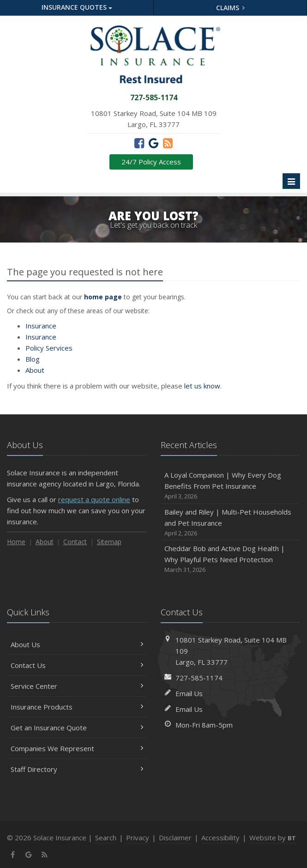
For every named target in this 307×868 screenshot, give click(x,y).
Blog (33, 359)
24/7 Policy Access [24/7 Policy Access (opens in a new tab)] (151, 162)
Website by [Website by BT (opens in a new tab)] (273, 838)
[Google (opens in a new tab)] (153, 143)
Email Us (189, 693)
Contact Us (77, 665)
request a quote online (94, 499)
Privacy (138, 838)
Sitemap (109, 542)
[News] (168, 143)
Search (106, 838)
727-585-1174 (199, 678)
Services (49, 348)
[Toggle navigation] (291, 181)
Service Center (77, 686)
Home (16, 542)
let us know (202, 386)
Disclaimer (175, 838)
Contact (75, 542)
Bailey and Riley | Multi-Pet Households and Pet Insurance (231, 523)
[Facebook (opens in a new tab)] (139, 143)
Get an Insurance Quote (77, 728)
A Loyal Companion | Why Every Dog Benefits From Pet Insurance (231, 486)
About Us (77, 644)
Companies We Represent (77, 748)
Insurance (41, 326)
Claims (231, 8)
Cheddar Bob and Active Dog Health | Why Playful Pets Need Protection (231, 559)
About (35, 370)
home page (103, 297)
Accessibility (220, 838)
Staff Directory (77, 769)
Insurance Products (77, 707)
